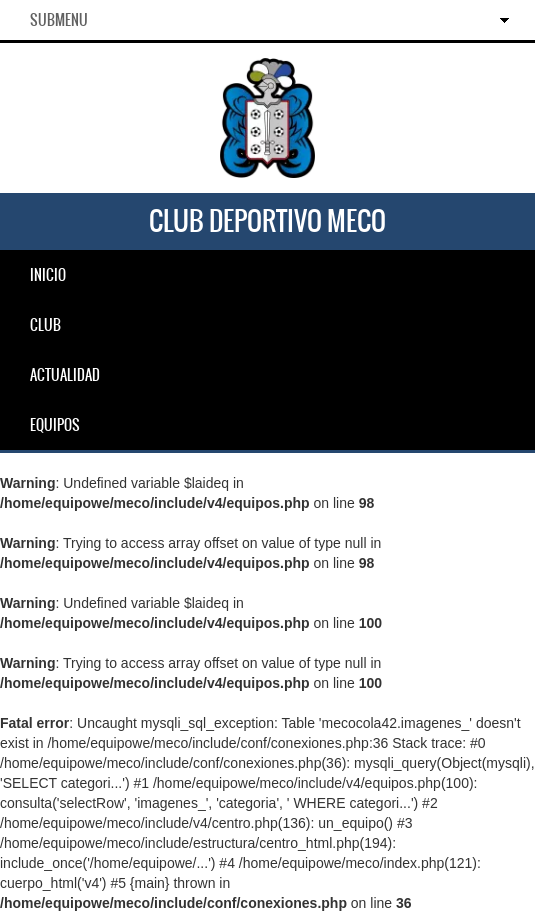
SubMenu (59, 20)
